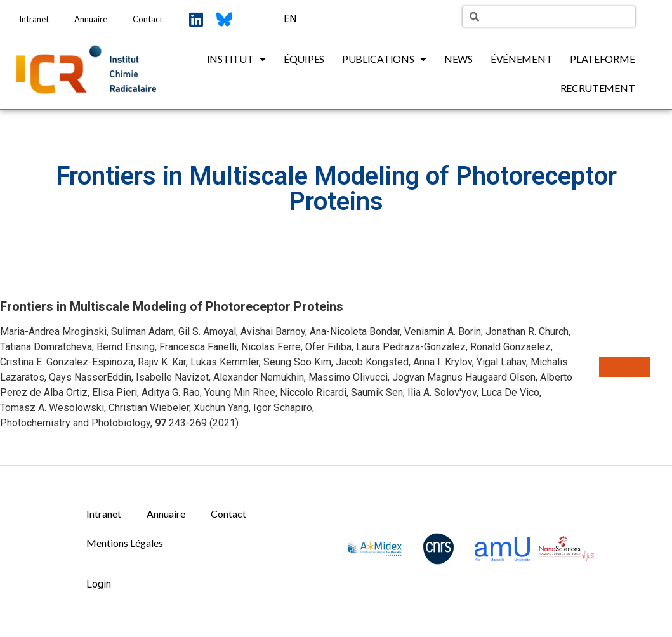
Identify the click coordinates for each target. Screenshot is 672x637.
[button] (624, 367)
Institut (236, 59)
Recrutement (598, 88)
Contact (148, 19)
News (458, 59)
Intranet (34, 19)
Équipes (304, 59)
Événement (521, 59)
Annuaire (91, 19)
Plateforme (602, 59)
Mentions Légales (125, 543)
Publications (384, 59)
